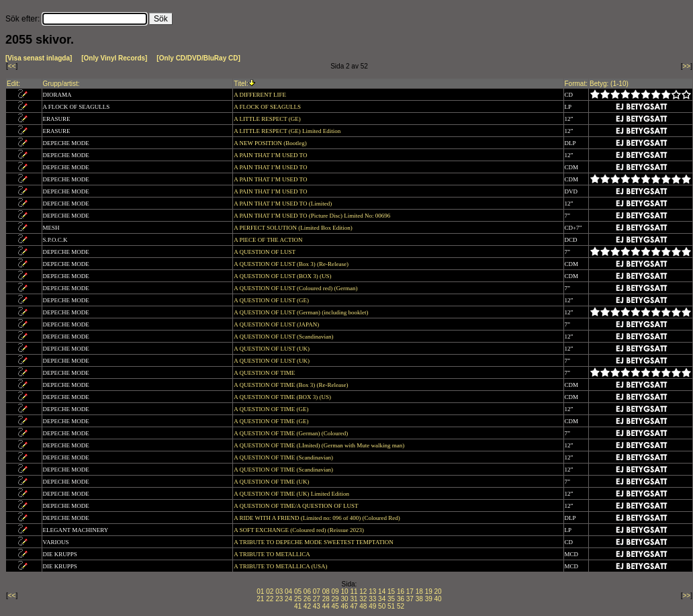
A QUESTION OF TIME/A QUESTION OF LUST (296, 506)
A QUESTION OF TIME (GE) (272, 409)
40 (438, 599)
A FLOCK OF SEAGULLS (268, 107)
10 (344, 591)
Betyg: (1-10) (609, 84)
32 (363, 599)
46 (344, 606)
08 (326, 591)
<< (12, 66)
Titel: (241, 84)
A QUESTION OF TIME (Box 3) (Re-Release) (292, 385)
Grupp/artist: (61, 84)
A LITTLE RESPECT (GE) (268, 119)
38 (419, 599)
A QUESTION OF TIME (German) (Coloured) (291, 433)
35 (391, 599)
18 (419, 591)
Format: (576, 84)
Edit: (13, 84)
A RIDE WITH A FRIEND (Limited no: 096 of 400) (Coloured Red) (318, 518)
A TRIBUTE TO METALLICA (272, 554)
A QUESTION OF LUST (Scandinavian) (284, 337)
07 (317, 591)
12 (363, 591)
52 (401, 606)
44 (326, 606)
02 (270, 591)
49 (372, 606)
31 (354, 599)
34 (382, 599)
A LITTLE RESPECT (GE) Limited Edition (288, 131)
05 (298, 591)
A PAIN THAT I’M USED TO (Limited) (283, 204)
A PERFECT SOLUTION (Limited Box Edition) (294, 228)
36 (401, 599)
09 (335, 591)
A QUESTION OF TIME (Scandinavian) (284, 457)
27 (317, 599)
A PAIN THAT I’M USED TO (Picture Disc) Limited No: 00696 (313, 216)
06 (307, 591)
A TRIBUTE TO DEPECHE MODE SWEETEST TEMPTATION (314, 542)
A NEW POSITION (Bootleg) (271, 143)
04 (288, 591)
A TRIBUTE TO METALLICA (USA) (281, 566)
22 (270, 599)
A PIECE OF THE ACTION (269, 240)
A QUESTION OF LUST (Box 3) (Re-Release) (292, 264)
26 (307, 599)
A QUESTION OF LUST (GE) (272, 300)
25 (298, 599)
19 (429, 591)
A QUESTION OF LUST (265, 252)
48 (363, 606)
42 (307, 606)
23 (279, 599)
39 (429, 599)
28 (326, 599)
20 (438, 591)
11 (354, 591)
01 (260, 591)
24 (288, 599)
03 (279, 591)
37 (410, 599)
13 (372, 591)
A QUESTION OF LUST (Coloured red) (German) (296, 288)
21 (260, 599)
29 (335, 599)
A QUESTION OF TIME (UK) (272, 482)
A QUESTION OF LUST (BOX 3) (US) (283, 276)
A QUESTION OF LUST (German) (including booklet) (302, 312)
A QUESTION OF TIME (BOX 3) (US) (283, 397)
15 (391, 591)
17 (410, 591)
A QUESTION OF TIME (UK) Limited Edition (292, 494)
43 (317, 606)
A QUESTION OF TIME (265, 373)
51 (391, 606)
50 (382, 606)
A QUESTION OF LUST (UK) (272, 349)
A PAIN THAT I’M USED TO (271, 155)
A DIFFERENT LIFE (261, 95)
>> (687, 66)
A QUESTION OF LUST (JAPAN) (277, 324)
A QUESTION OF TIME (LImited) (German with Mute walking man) (320, 445)
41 (298, 606)
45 (335, 606)
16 (401, 591)
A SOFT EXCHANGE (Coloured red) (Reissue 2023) (299, 530)
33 (372, 599)
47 (354, 606)
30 (344, 599)
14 (382, 591)
